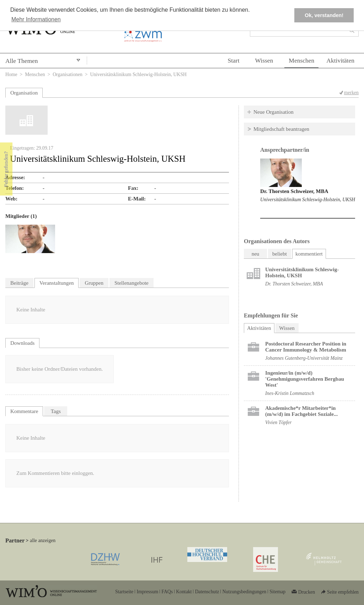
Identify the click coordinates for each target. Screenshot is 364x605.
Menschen (301, 60)
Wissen (264, 60)
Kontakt (184, 592)
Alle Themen (22, 61)
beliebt (280, 254)
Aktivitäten (340, 60)
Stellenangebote (132, 283)
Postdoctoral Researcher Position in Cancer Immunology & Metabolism (306, 347)
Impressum (147, 592)
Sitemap (277, 592)
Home (11, 74)
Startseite (124, 592)
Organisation (24, 93)
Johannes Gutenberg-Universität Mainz (304, 358)
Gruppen (94, 283)
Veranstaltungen (57, 283)
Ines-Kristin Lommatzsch (290, 393)
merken (351, 93)
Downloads (22, 343)
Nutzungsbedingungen (244, 592)
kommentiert (309, 254)
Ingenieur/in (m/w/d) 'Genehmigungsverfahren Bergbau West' (305, 379)
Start (233, 60)
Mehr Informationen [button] (36, 19)
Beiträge (19, 283)
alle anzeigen (43, 540)
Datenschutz (207, 592)
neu (256, 254)
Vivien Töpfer (278, 422)
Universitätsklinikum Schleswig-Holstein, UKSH (308, 200)
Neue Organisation (274, 112)
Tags (56, 411)
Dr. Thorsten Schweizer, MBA (294, 191)
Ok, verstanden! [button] (324, 15)
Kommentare (24, 411)
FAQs (167, 592)
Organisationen (68, 74)
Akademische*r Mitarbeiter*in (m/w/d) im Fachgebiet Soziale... (301, 411)
